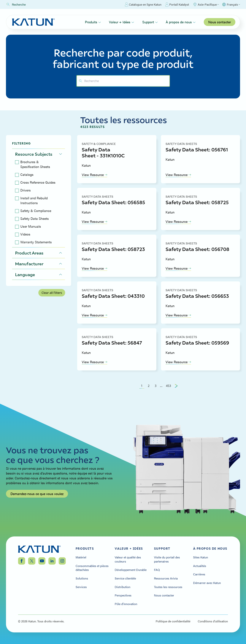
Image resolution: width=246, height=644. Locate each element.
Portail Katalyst (177, 4)
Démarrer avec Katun (207, 583)
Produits (93, 22)
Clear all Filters (52, 293)
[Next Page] (176, 386)
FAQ (157, 570)
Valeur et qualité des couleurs (128, 559)
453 (168, 386)
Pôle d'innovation (126, 604)
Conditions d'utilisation (213, 621)
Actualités (200, 566)
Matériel (81, 557)
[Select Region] (206, 4)
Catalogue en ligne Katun (143, 4)
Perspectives (123, 595)
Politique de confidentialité (173, 621)
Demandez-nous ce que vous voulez (37, 504)
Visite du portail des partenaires (167, 559)
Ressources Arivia (166, 578)
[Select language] (231, 4)
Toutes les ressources (168, 587)
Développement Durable (131, 570)
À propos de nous (181, 22)
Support (150, 22)
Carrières (199, 574)
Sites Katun (201, 557)
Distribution (123, 587)
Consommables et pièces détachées (92, 568)
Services (81, 587)
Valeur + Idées (122, 22)
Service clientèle (125, 578)
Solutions (82, 578)
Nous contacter (220, 22)
